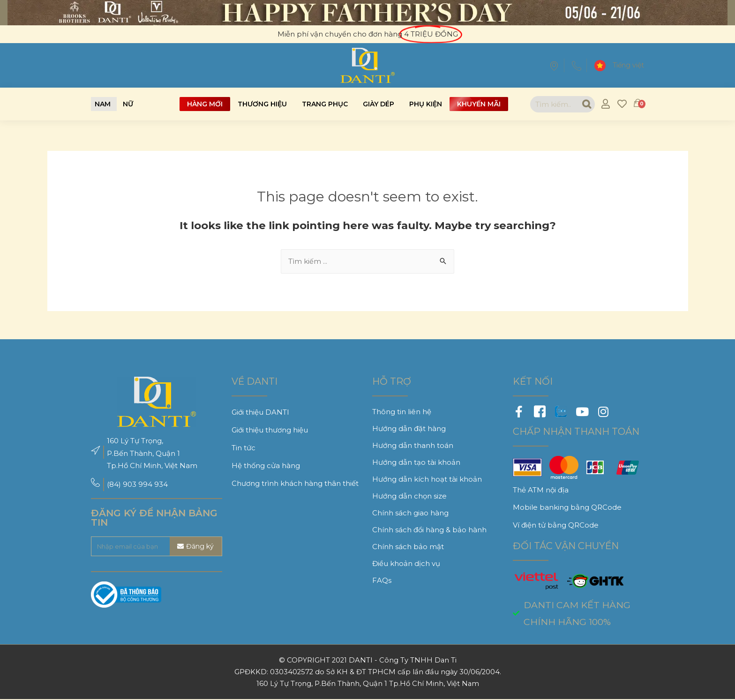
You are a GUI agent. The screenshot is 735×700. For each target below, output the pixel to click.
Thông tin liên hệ (402, 412)
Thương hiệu (262, 104)
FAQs (382, 581)
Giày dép (379, 104)
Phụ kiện (426, 104)
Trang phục (325, 104)
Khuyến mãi (479, 104)
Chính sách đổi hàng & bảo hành (429, 530)
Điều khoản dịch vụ (406, 564)
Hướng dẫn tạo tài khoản (416, 463)
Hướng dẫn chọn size (409, 496)
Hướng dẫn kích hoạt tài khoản (427, 480)
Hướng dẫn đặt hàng (409, 429)
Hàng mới (205, 104)
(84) (115, 485)
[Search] (584, 104)
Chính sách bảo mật (408, 547)
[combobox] (552, 104)
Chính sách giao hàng (410, 513)
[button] (103, 104)
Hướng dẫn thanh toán (413, 446)
